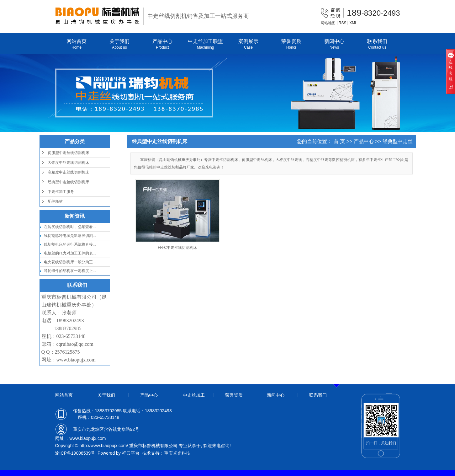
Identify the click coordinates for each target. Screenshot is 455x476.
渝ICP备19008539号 (75, 453)
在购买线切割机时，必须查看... (70, 227)
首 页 (339, 141)
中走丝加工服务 (61, 192)
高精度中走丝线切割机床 (68, 172)
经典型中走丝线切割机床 (68, 182)
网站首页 (77, 44)
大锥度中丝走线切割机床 (68, 163)
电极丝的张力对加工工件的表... (70, 253)
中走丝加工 (194, 395)
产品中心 (163, 44)
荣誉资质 (291, 44)
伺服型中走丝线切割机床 (68, 153)
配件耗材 (55, 201)
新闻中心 (334, 44)
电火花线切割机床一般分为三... (70, 262)
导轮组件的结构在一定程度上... (70, 271)
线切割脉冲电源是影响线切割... (70, 236)
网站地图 (328, 23)
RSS (343, 23)
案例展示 (249, 44)
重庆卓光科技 (177, 453)
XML (353, 23)
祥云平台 (131, 453)
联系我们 (377, 44)
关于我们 (120, 44)
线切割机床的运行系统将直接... (70, 244)
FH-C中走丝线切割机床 (177, 248)
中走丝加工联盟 (206, 44)
